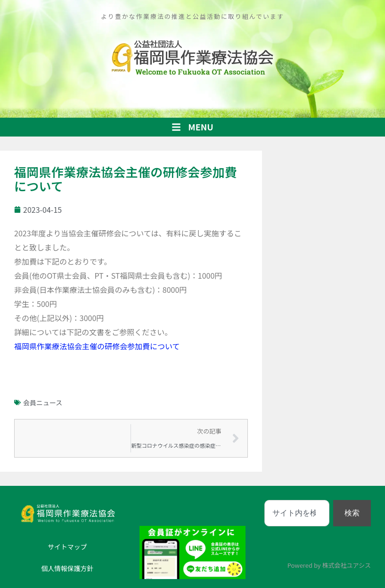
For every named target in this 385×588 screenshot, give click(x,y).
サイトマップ (67, 547)
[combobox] (297, 513)
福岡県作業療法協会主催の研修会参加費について (97, 346)
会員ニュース (43, 403)
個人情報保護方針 (67, 568)
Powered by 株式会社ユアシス (329, 565)
